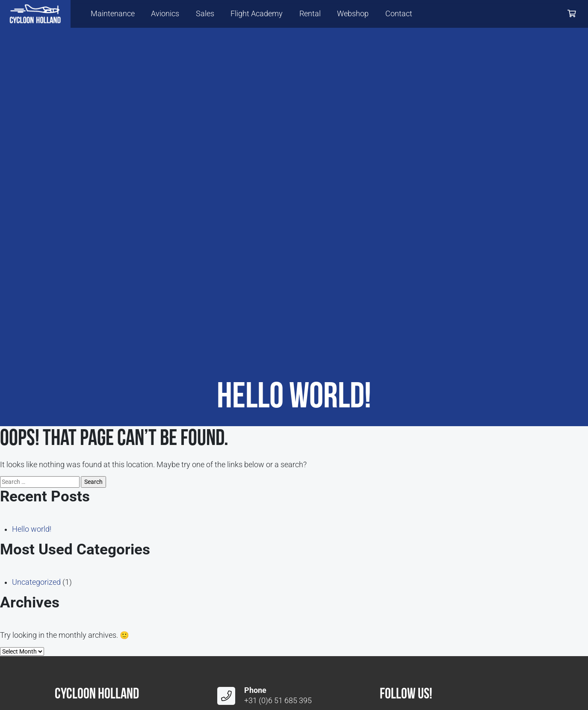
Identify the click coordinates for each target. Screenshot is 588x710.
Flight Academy (257, 14)
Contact (399, 14)
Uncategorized (36, 582)
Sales (205, 14)
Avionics (165, 14)
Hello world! (32, 529)
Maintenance (113, 14)
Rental (310, 14)
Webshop (353, 14)
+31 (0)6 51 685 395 (278, 701)
